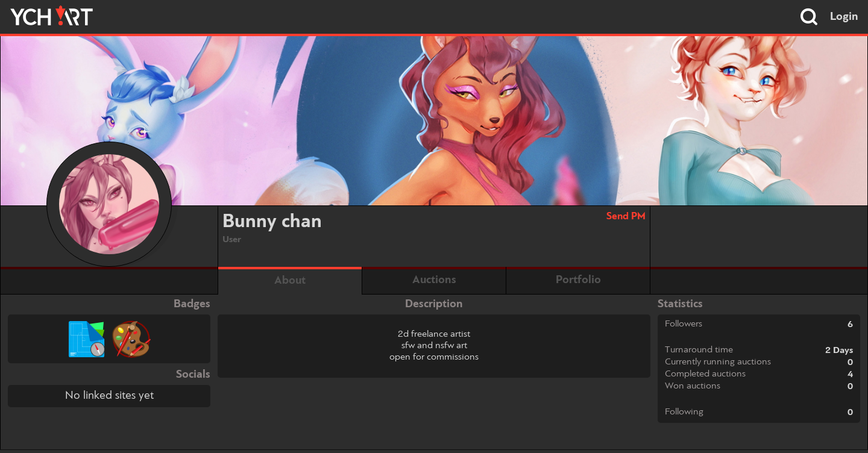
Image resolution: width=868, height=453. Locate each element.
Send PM (626, 217)
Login (844, 17)
